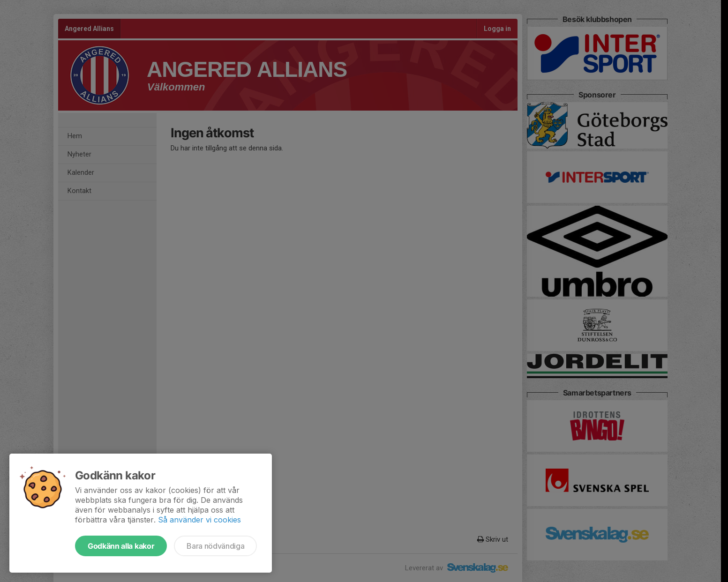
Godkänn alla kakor (121, 546)
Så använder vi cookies (199, 520)
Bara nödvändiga (215, 546)
